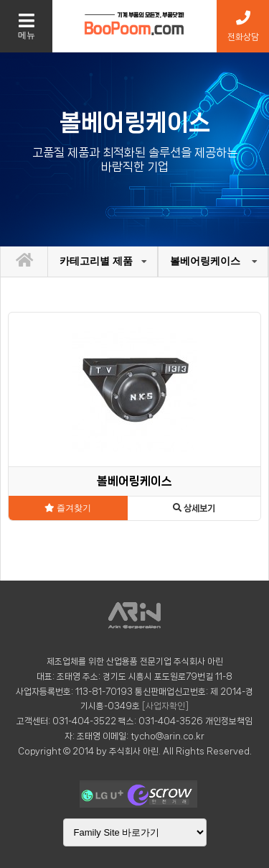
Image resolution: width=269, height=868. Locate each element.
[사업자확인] (165, 706)
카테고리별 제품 (96, 261)
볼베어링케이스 (205, 261)
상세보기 (194, 508)
